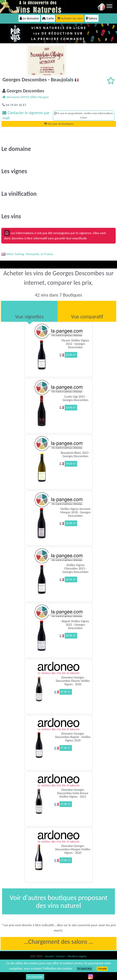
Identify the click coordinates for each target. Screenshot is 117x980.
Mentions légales (77, 956)
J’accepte (102, 969)
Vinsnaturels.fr (33, 7)
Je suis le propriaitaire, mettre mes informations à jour (84, 115)
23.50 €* (71, 355)
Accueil (49, 956)
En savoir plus (85, 969)
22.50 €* (71, 579)
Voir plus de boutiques (59, 124)
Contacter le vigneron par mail (26, 115)
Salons (92, 18)
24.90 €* (71, 636)
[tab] (29, 311)
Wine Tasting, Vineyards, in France (27, 254)
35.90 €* (71, 523)
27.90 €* (66, 692)
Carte (48, 18)
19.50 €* (71, 464)
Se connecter (35, 977)
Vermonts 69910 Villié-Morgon (26, 97)
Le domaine (29, 18)
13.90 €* (71, 407)
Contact (61, 956)
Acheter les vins (70, 18)
